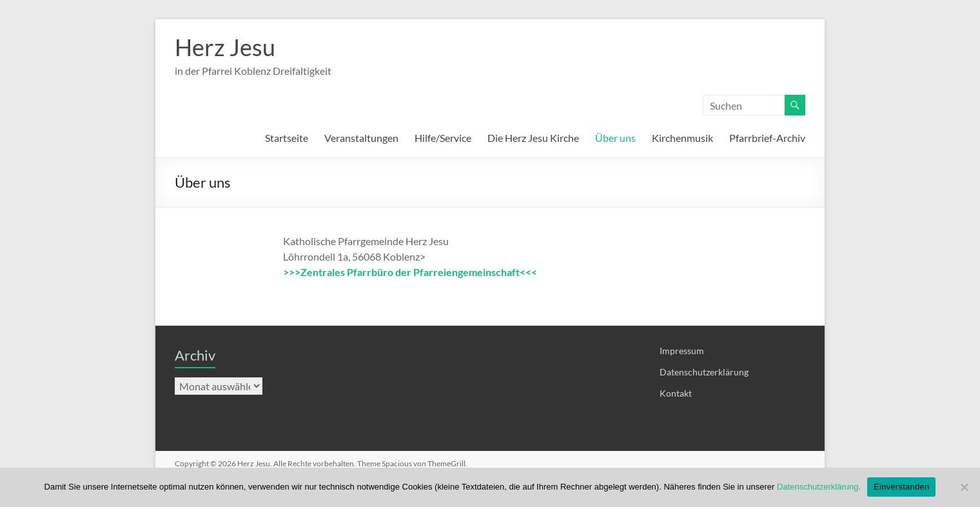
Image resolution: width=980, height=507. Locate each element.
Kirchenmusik (682, 138)
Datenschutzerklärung (704, 372)
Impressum (682, 351)
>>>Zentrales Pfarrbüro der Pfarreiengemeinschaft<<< (410, 272)
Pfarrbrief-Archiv (767, 138)
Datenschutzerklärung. (819, 487)
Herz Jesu (225, 47)
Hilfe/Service (443, 138)
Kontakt (676, 393)
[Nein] (964, 487)
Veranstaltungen (361, 138)
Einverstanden (901, 487)
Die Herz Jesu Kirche (533, 138)
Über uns (615, 138)
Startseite (287, 138)
